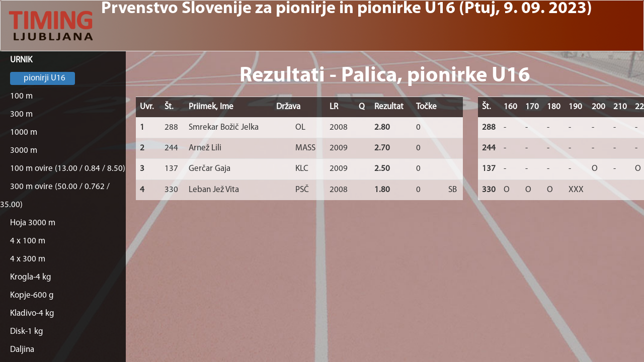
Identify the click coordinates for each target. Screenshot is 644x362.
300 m (21, 114)
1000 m (24, 132)
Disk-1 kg (27, 332)
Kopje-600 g (32, 295)
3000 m (24, 151)
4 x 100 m (28, 241)
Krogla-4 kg (31, 277)
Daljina (22, 350)
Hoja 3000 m (33, 223)
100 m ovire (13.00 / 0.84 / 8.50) (68, 169)
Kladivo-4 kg (32, 313)
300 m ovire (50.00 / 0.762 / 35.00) (55, 196)
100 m (21, 96)
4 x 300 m (28, 259)
